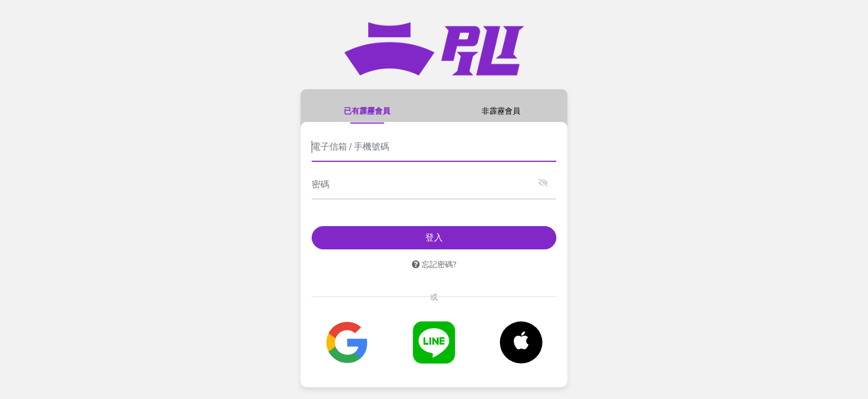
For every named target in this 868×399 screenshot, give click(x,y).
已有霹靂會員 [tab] (367, 111)
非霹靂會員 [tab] (501, 111)
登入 (434, 238)
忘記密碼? (434, 264)
